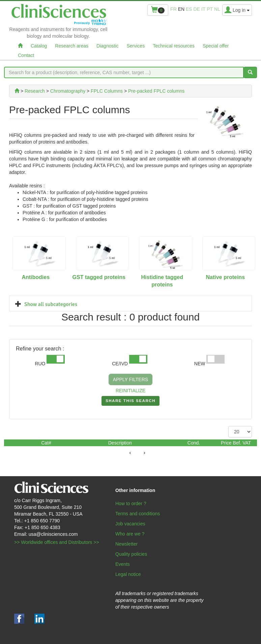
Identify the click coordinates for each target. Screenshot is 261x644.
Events (123, 564)
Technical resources (174, 46)
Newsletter (126, 544)
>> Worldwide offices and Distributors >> (57, 542)
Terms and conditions (138, 514)
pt (210, 9)
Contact (26, 55)
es (189, 9)
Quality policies (131, 554)
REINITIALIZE (131, 391)
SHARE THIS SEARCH (130, 402)
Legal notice (128, 574)
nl (217, 9)
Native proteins (225, 277)
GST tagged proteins (99, 277)
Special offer (216, 46)
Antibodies (36, 277)
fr (173, 9)
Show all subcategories (51, 304)
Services (136, 46)
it (203, 9)
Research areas (72, 46)
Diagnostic (107, 46)
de (197, 9)
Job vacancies (130, 524)
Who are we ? (130, 534)
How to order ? (131, 503)
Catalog (39, 46)
